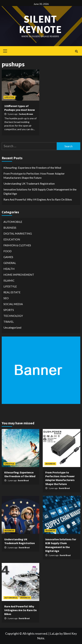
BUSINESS (10, 228)
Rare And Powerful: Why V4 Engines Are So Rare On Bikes (38, 199)
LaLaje (54, 633)
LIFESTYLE (9, 97)
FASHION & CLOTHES (17, 245)
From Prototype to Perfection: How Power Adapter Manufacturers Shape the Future (34, 176)
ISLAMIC (9, 280)
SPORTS (9, 310)
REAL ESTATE (12, 292)
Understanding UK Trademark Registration (29, 183)
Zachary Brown (26, 114)
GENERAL (10, 263)
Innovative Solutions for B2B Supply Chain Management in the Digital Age (40, 191)
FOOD (8, 251)
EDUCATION (12, 239)
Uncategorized (12, 327)
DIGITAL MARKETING (18, 233)
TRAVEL (9, 322)
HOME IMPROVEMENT (19, 275)
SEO (6, 298)
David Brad (23, 480)
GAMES (8, 257)
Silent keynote (40, 24)
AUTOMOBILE (13, 222)
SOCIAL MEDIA (13, 304)
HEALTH (9, 269)
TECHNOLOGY (13, 316)
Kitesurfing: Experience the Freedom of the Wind (32, 168)
